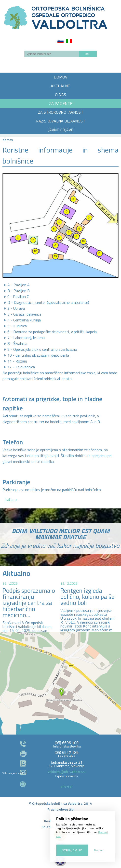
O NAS (60, 95)
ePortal (67, 786)
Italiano (69, 41)
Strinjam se (72, 850)
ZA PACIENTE (61, 103)
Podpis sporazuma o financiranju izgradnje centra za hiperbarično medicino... (29, 603)
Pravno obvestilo (60, 809)
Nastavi (99, 850)
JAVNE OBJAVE (61, 130)
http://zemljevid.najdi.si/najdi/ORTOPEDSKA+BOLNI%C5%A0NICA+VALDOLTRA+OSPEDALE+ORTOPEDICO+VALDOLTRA (60, 683)
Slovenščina (60, 41)
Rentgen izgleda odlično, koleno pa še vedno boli (87, 597)
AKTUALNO (61, 86)
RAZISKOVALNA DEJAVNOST (61, 121)
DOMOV (60, 77)
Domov (8, 140)
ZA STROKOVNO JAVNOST (61, 112)
